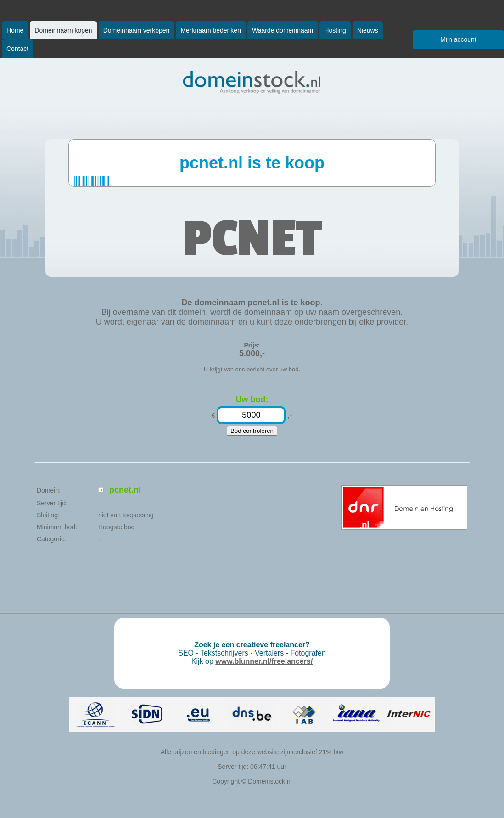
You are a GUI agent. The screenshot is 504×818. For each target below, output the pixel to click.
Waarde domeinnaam (283, 30)
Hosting (335, 30)
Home (15, 30)
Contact (17, 49)
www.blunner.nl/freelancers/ (264, 661)
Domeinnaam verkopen (137, 30)
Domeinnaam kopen (63, 30)
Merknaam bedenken (211, 30)
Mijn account (458, 39)
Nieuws (368, 30)
